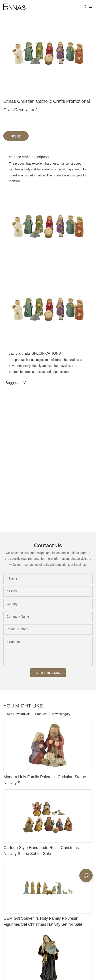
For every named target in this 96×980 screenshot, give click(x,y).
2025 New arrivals (18, 714)
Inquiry (16, 136)
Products (41, 714)
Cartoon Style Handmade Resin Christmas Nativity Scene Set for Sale (41, 851)
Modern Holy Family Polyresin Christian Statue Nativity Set (45, 780)
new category (61, 714)
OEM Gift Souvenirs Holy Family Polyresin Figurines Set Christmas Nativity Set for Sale (43, 921)
